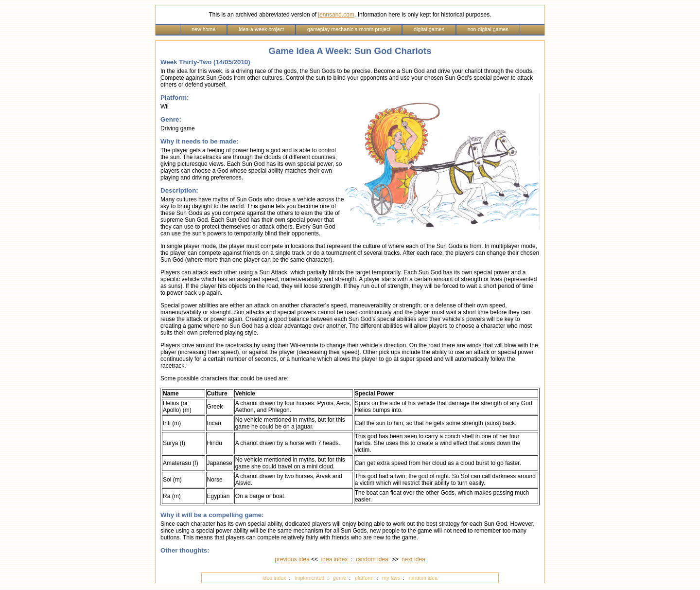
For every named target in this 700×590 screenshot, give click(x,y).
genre (340, 578)
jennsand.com (336, 15)
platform (364, 578)
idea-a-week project (261, 29)
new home (203, 29)
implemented (309, 578)
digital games (429, 29)
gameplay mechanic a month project (349, 29)
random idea (373, 559)
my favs (391, 578)
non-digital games (488, 29)
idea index (335, 559)
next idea (413, 559)
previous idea (292, 559)
